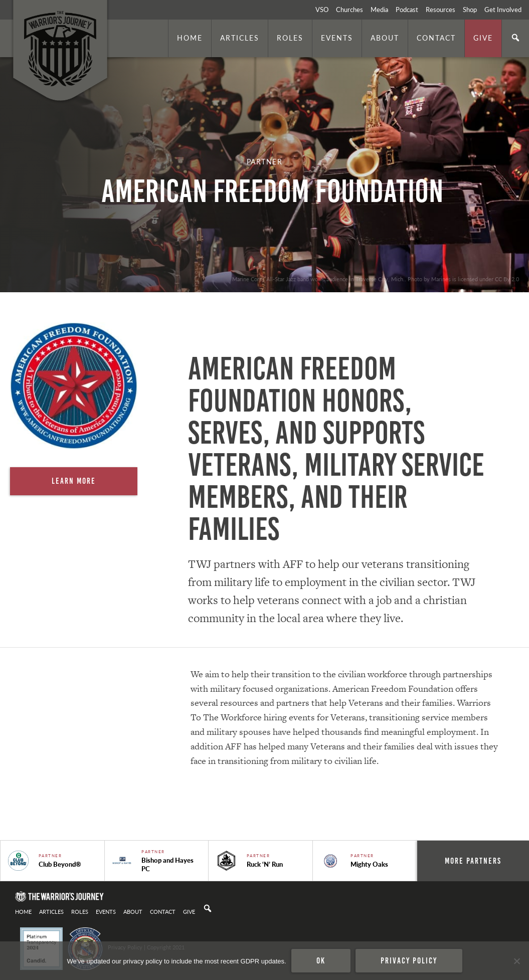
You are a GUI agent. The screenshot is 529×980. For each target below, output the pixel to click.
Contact (436, 38)
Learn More (74, 481)
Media (379, 10)
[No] (516, 961)
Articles (240, 38)
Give (483, 38)
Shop (470, 10)
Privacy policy (409, 960)
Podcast (407, 10)
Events (337, 38)
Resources (440, 10)
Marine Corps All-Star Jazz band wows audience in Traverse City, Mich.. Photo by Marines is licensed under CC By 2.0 (376, 279)
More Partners (473, 861)
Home (190, 38)
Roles (290, 38)
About (385, 38)
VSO (322, 10)
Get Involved (503, 10)
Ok (321, 960)
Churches (349, 10)
